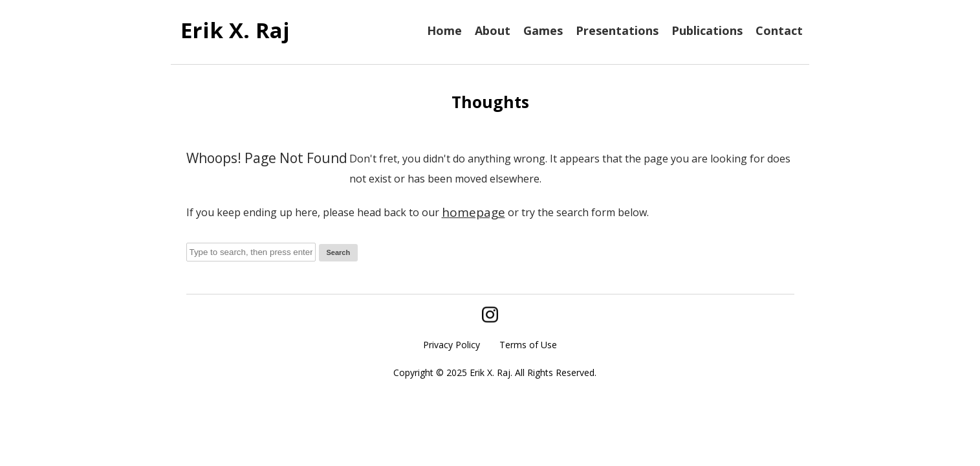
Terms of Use (528, 345)
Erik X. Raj (235, 30)
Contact (779, 30)
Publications (707, 30)
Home (444, 30)
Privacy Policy (452, 345)
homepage (474, 212)
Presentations (617, 30)
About (493, 30)
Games (543, 30)
